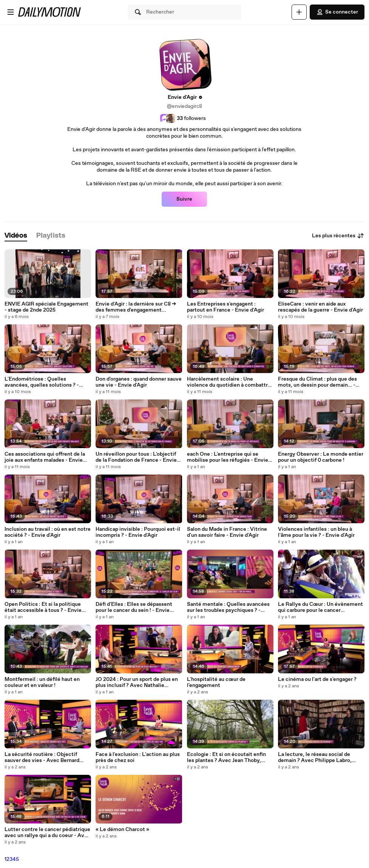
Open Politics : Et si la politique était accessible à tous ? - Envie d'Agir (43, 607)
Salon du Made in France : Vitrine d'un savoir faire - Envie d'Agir (227, 532)
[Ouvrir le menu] (11, 12)
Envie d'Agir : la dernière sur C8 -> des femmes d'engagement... (136, 307)
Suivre (184, 199)
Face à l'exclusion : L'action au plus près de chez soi (138, 757)
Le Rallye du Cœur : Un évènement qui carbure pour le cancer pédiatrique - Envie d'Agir (320, 607)
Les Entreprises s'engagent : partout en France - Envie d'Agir (225, 307)
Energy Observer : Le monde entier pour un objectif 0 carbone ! (321, 457)
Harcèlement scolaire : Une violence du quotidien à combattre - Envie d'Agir (229, 382)
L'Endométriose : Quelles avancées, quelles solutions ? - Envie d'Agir (42, 382)
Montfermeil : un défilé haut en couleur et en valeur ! (42, 682)
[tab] (16, 236)
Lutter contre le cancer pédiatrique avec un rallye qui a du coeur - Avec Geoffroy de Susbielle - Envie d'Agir (48, 833)
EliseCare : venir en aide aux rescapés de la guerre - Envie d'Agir (320, 307)
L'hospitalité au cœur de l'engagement (216, 682)
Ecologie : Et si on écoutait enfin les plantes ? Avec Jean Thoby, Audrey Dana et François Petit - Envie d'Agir (226, 757)
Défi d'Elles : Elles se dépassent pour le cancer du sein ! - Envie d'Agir (134, 607)
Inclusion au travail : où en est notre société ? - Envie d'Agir (48, 532)
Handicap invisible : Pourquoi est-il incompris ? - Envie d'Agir (138, 532)
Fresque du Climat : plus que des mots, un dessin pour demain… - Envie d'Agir (317, 382)
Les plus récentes (338, 236)
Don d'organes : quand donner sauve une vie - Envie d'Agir (139, 382)
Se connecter (337, 12)
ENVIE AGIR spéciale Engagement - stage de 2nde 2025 (46, 307)
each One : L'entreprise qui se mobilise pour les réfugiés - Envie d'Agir (228, 457)
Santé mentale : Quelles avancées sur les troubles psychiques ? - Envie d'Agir (228, 607)
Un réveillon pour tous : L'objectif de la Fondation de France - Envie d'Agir (136, 457)
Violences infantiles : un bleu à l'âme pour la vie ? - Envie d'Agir (316, 532)
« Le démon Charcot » (122, 830)
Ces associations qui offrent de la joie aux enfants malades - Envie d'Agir (45, 457)
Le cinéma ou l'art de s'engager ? (317, 679)
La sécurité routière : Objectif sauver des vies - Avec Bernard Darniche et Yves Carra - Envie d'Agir (42, 757)
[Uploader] (299, 12)
